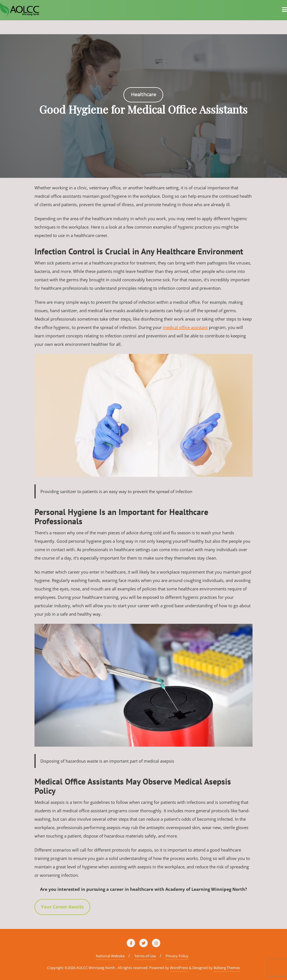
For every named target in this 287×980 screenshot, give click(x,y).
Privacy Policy (177, 956)
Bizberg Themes (227, 968)
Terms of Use (145, 956)
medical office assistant (185, 327)
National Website (110, 956)
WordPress (179, 968)
